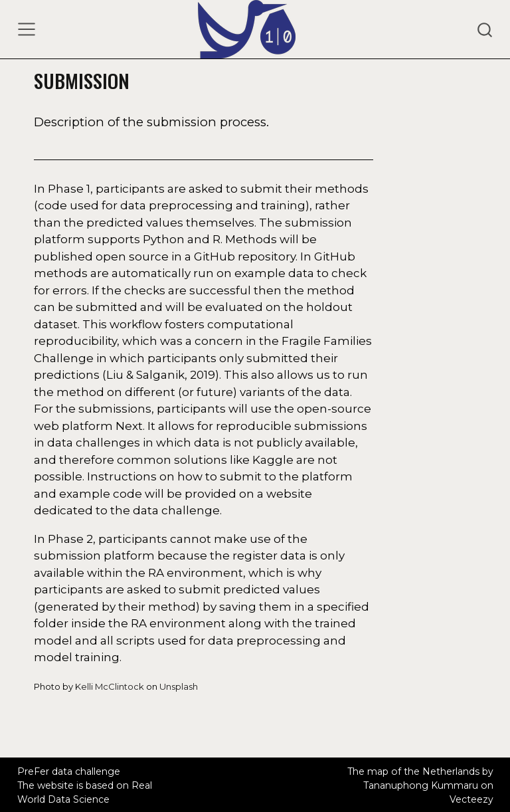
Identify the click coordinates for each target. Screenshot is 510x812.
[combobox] (485, 29)
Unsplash (179, 686)
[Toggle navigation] (27, 29)
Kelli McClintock (110, 686)
